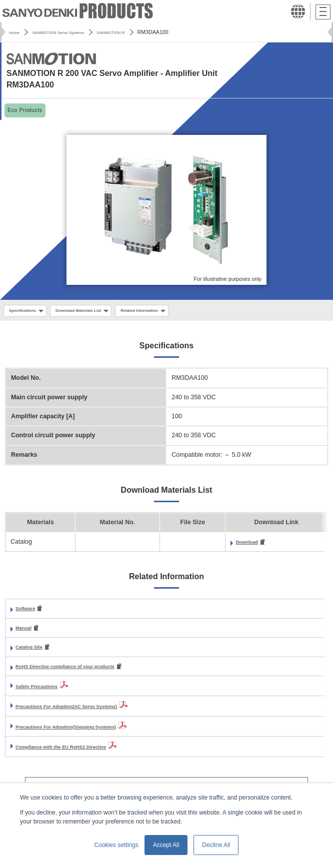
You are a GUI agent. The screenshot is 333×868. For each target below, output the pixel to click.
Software (28, 612)
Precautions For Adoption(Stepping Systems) (82, 734)
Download (250, 545)
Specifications (27, 311)
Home (16, 32)
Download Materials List (95, 311)
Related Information (170, 311)
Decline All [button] (216, 845)
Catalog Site (33, 653)
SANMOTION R (136, 32)
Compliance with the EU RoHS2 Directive (76, 754)
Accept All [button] (166, 845)
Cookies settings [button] (116, 845)
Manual (26, 633)
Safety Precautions (43, 693)
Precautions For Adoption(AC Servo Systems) (83, 713)
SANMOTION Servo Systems (70, 32)
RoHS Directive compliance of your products (81, 673)
